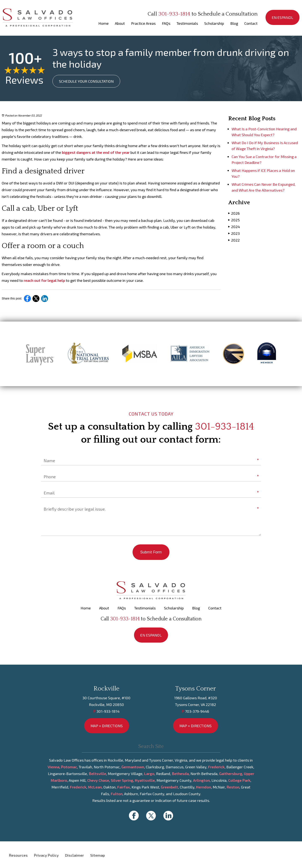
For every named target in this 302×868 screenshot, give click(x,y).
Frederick (216, 767)
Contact (251, 23)
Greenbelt (169, 787)
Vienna (53, 767)
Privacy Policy (46, 855)
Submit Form (151, 552)
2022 (234, 240)
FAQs (166, 23)
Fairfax (124, 787)
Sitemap (98, 855)
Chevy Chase (98, 780)
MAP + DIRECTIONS (107, 726)
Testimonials (187, 23)
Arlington (201, 780)
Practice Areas (143, 23)
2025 (234, 220)
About (120, 23)
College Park (239, 780)
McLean (95, 787)
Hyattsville (145, 780)
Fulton (117, 794)
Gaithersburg (231, 774)
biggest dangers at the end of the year (96, 152)
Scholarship (214, 23)
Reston (233, 787)
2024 (234, 227)
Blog (234, 23)
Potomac (69, 767)
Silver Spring (122, 780)
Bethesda (180, 774)
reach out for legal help (44, 280)
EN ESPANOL (282, 17)
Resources (18, 855)
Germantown (133, 767)
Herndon (204, 787)
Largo (149, 774)
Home (103, 23)
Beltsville (97, 774)
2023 (234, 233)
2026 (234, 213)
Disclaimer (74, 855)
